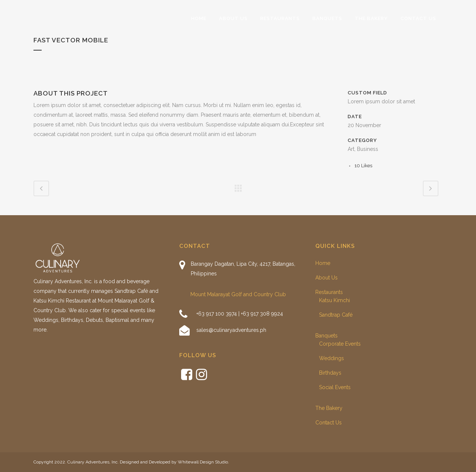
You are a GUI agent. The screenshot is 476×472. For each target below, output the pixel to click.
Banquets (327, 336)
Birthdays (330, 373)
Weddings (332, 358)
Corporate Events (340, 344)
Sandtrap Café (336, 315)
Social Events (335, 387)
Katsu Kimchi (335, 300)
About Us (327, 278)
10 (363, 166)
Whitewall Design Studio (203, 462)
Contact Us (329, 423)
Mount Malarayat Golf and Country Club (238, 294)
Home (323, 263)
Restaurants (329, 292)
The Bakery (329, 408)
